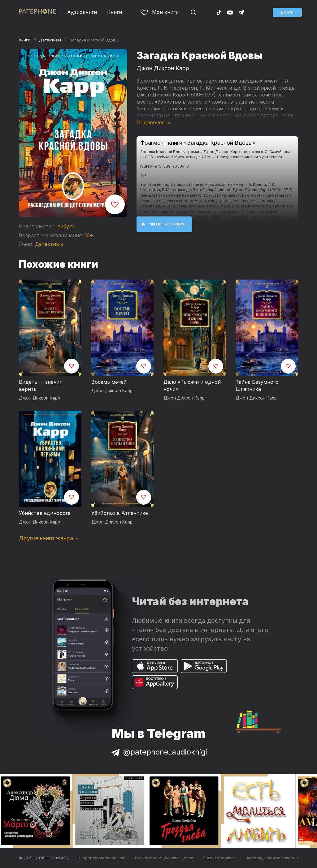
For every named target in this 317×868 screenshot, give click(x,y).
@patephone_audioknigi (158, 752)
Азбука (66, 226)
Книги (115, 12)
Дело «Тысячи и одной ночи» (192, 386)
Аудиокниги (82, 12)
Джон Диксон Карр (163, 68)
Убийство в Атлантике (120, 513)
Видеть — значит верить (41, 386)
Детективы (50, 40)
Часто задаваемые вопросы (272, 858)
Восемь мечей (109, 382)
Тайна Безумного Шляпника (257, 386)
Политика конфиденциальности (164, 858)
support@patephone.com (102, 858)
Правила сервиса (219, 858)
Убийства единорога (45, 513)
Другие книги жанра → (50, 538)
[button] (287, 12)
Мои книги (160, 12)
